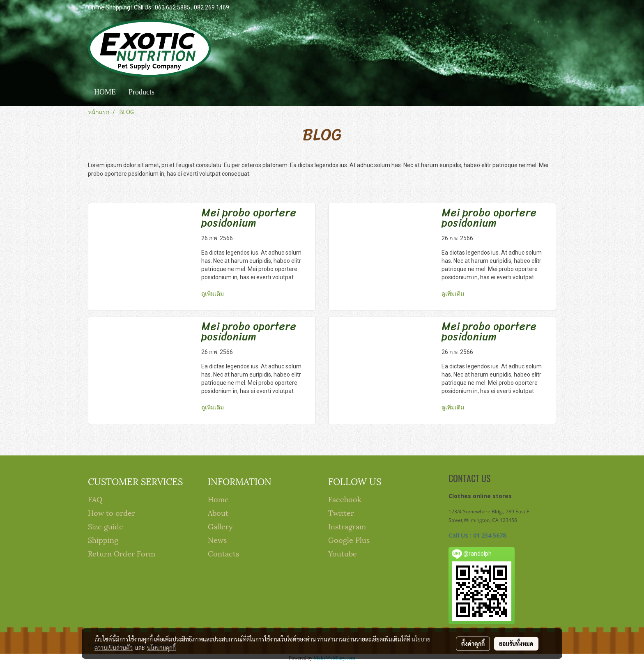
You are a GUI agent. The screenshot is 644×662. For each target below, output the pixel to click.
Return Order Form (122, 553)
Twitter (341, 512)
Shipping (103, 539)
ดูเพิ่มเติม (213, 294)
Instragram (347, 526)
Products (141, 92)
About (218, 512)
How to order (112, 512)
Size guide (106, 526)
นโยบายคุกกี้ (161, 648)
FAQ (95, 499)
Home (218, 499)
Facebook (345, 499)
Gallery (220, 526)
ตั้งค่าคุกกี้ (473, 644)
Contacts (223, 553)
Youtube (343, 553)
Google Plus (349, 539)
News (217, 539)
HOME (105, 92)
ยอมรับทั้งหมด (516, 644)
